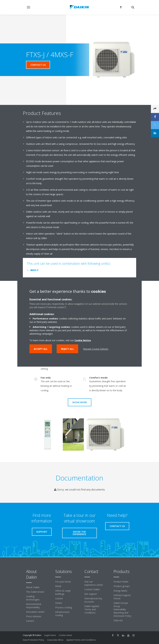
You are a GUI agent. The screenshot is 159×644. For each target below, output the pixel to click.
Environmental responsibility (34, 606)
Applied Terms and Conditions (81, 640)
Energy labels (120, 591)
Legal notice (50, 635)
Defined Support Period (122, 597)
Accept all (41, 349)
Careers (30, 621)
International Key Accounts (93, 600)
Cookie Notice (83, 340)
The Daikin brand (35, 592)
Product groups (122, 586)
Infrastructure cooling (62, 614)
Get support (91, 594)
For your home (63, 582)
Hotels (59, 603)
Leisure (59, 598)
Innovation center (35, 612)
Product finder (121, 582)
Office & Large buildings (63, 592)
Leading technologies (33, 598)
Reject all (67, 349)
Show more (80, 402)
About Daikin (33, 587)
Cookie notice (65, 635)
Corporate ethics (55, 640)
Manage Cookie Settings (96, 349)
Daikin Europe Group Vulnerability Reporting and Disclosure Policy (122, 609)
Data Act (118, 620)
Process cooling (64, 607)
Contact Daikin (92, 589)
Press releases (34, 616)
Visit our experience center (94, 583)
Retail (58, 586)
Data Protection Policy (34, 640)
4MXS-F (34, 270)
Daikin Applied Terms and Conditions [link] (92, 609)
